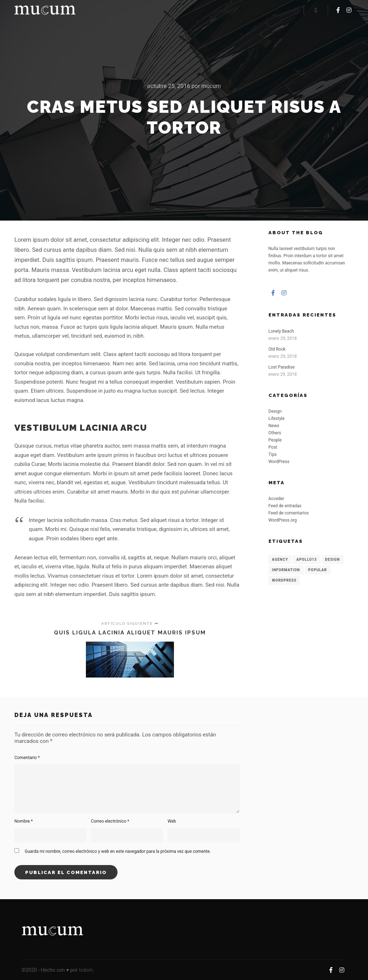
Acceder (276, 499)
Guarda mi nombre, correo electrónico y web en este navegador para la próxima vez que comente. (118, 851)
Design (275, 411)
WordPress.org (283, 520)
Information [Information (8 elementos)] (286, 570)
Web (172, 821)
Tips (273, 454)
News (274, 426)
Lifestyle (277, 419)
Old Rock (277, 349)
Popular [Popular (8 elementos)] (318, 570)
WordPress (279, 462)
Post (273, 447)
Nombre (24, 821)
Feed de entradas (285, 506)
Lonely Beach (281, 331)
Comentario (27, 758)
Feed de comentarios (289, 513)
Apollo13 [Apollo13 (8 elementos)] (307, 560)
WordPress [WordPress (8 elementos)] (284, 580)
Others (275, 433)
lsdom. (87, 970)
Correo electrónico (110, 821)
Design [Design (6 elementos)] (333, 560)
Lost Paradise (282, 367)
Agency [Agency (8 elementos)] (280, 560)
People (275, 440)
